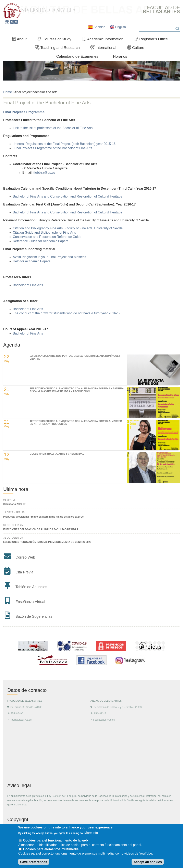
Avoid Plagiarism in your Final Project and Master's (50, 257)
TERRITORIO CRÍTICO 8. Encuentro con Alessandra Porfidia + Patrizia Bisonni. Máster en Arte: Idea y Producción (77, 390)
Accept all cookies (148, 862)
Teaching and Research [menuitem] (59, 49)
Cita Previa (24, 572)
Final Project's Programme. (24, 112)
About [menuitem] (21, 40)
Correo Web (25, 557)
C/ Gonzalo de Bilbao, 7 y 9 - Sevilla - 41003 (118, 707)
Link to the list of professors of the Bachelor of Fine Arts (53, 128)
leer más (22, 805)
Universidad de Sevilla (122, 800)
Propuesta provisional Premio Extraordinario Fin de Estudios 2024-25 (43, 517)
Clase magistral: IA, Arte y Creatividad (57, 454)
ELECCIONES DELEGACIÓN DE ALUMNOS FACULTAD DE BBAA (41, 529)
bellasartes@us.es (21, 720)
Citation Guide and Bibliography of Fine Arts (45, 232)
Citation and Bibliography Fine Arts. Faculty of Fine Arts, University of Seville (68, 228)
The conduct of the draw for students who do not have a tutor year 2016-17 (67, 313)
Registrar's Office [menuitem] (153, 40)
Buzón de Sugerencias (34, 616)
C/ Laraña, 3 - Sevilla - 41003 (26, 707)
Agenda (12, 345)
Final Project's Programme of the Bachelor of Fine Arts (53, 148)
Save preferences (34, 862)
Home (8, 92)
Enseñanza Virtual (30, 602)
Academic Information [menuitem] (104, 40)
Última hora (16, 489)
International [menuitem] (105, 49)
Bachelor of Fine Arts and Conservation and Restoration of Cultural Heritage (68, 196)
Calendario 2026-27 (14, 504)
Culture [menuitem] (137, 49)
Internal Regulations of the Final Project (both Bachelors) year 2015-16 (65, 144)
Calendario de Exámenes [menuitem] (77, 56)
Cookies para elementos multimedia (51, 849)
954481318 (100, 713)
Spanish (97, 27)
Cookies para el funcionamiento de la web (55, 840)
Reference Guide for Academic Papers (41, 241)
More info (91, 833)
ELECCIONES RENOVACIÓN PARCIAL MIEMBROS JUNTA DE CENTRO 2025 (47, 542)
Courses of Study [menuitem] (56, 40)
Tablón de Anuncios (31, 587)
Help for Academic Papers (32, 261)
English (118, 27)
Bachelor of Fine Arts (28, 285)
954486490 (17, 713)
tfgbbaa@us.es (44, 173)
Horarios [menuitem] (120, 56)
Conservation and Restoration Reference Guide (48, 237)
